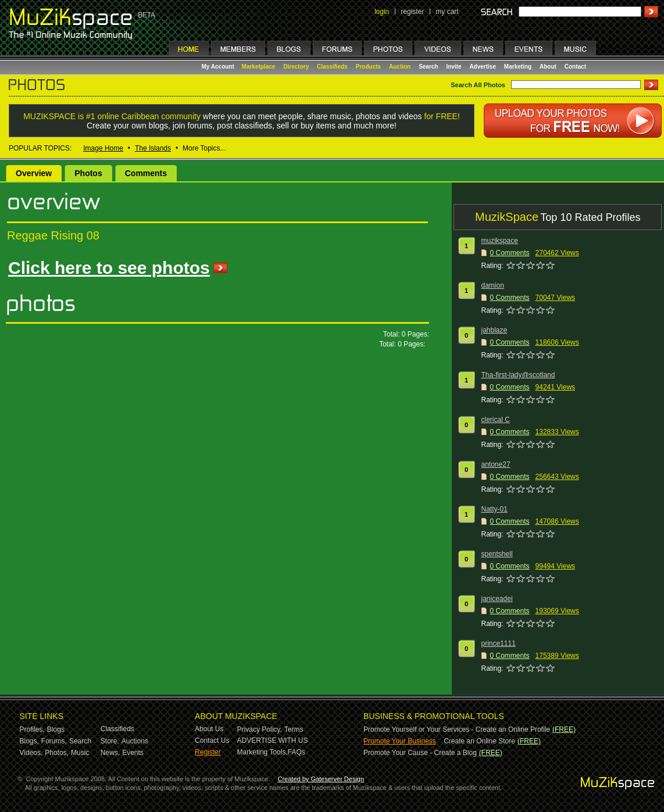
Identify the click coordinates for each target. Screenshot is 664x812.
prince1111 (499, 643)
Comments (146, 173)
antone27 (496, 464)
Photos (88, 173)
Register (208, 752)
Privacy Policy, (260, 729)
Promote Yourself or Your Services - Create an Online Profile (457, 729)
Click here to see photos (109, 268)
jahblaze (495, 330)
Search (428, 67)
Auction (400, 67)
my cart (447, 12)
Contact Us (212, 741)
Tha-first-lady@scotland (518, 375)
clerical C (496, 420)
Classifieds (332, 67)
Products (368, 67)
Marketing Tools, (263, 752)
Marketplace (259, 67)
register (412, 12)
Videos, (31, 753)
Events (133, 753)
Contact (575, 67)
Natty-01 (495, 509)
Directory (296, 67)
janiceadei (497, 599)
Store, (110, 741)
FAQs (297, 752)
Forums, (54, 741)
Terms (294, 729)
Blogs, (29, 741)
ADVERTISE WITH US (273, 741)
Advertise (483, 67)
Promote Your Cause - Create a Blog (420, 753)
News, (110, 753)
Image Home (103, 148)
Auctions (135, 741)
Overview (34, 173)
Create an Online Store (479, 741)
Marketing (518, 67)
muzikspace (500, 241)
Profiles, (32, 729)
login (382, 12)
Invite (454, 67)
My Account (219, 67)
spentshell (497, 554)
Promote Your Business (400, 741)
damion (493, 285)
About (548, 67)
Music (80, 753)
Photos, (57, 753)
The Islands (153, 148)
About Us (209, 729)
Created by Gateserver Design (321, 779)
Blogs (56, 729)
